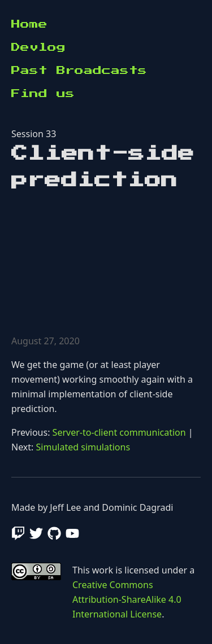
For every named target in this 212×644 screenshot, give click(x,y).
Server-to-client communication (119, 432)
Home (29, 24)
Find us (43, 94)
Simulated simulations (83, 447)
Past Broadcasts (79, 71)
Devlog (38, 47)
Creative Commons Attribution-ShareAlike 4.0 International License (127, 599)
